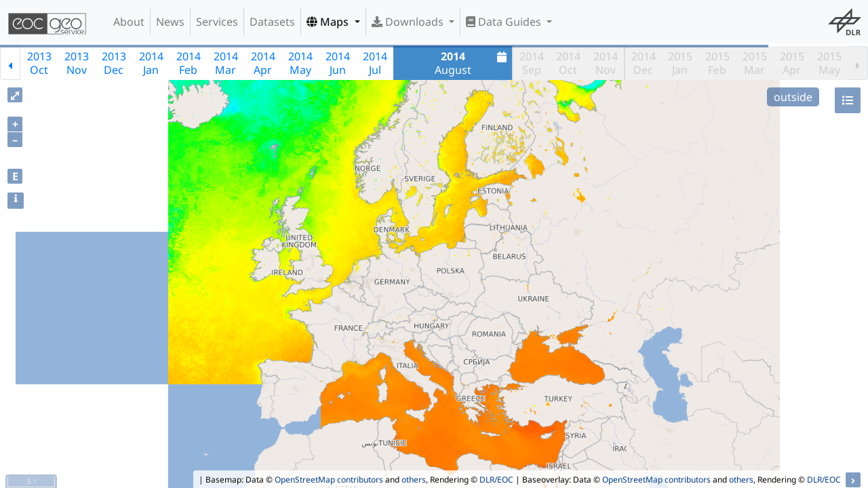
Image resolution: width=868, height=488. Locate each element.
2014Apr (263, 63)
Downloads (409, 22)
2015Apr (792, 63)
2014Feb (189, 63)
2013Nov (77, 63)
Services (217, 22)
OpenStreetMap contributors (329, 480)
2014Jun (338, 63)
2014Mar (226, 63)
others (414, 480)
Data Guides (505, 22)
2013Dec (114, 63)
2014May (300, 63)
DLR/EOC (496, 480)
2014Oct (568, 63)
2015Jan (680, 63)
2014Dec (644, 63)
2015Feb (717, 63)
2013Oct (39, 63)
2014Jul (375, 63)
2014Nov (606, 63)
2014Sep (532, 63)
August (473, 63)
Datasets (272, 22)
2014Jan (151, 63)
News (170, 22)
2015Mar (755, 63)
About (129, 22)
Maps (329, 22)
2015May (829, 63)
